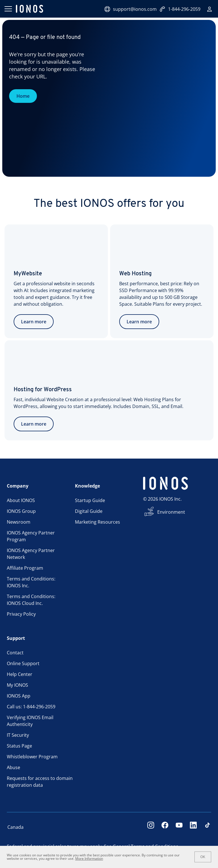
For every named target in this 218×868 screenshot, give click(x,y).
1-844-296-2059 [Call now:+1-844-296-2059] (180, 9)
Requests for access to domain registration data (40, 782)
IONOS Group (21, 511)
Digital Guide (89, 511)
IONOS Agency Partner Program (31, 536)
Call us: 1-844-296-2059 (31, 707)
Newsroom (19, 522)
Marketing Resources (98, 522)
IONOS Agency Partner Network (31, 554)
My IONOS (17, 685)
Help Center (20, 674)
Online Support (23, 663)
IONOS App (19, 696)
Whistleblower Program (32, 757)
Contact (15, 653)
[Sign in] (209, 9)
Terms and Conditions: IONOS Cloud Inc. (31, 600)
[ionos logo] (30, 9)
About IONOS (21, 500)
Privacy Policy (21, 614)
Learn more (34, 322)
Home (23, 96)
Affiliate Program (25, 568)
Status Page (19, 746)
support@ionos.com (131, 9)
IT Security (18, 735)
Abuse (13, 767)
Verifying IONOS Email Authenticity (30, 721)
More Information (89, 858)
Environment (171, 512)
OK (203, 857)
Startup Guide (90, 500)
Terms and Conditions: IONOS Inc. (31, 582)
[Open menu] (8, 9)
